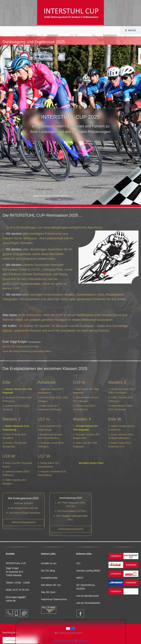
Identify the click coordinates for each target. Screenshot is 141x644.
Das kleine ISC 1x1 (51, 585)
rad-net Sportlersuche (88, 596)
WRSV (80, 578)
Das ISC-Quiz (48, 592)
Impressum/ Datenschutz (54, 599)
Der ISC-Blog (48, 571)
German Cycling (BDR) (88, 571)
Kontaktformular (49, 578)
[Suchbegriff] (20, 640)
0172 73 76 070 (21, 590)
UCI (78, 563)
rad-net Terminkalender (88, 603)
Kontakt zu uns (49, 563)
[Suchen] (47, 640)
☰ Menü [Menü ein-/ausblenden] (130, 30)
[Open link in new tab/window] (70, 529)
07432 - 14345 (22, 583)
